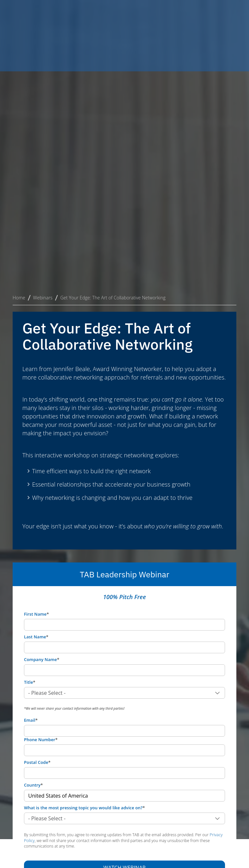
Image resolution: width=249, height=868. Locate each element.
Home (19, 119)
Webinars (43, 119)
